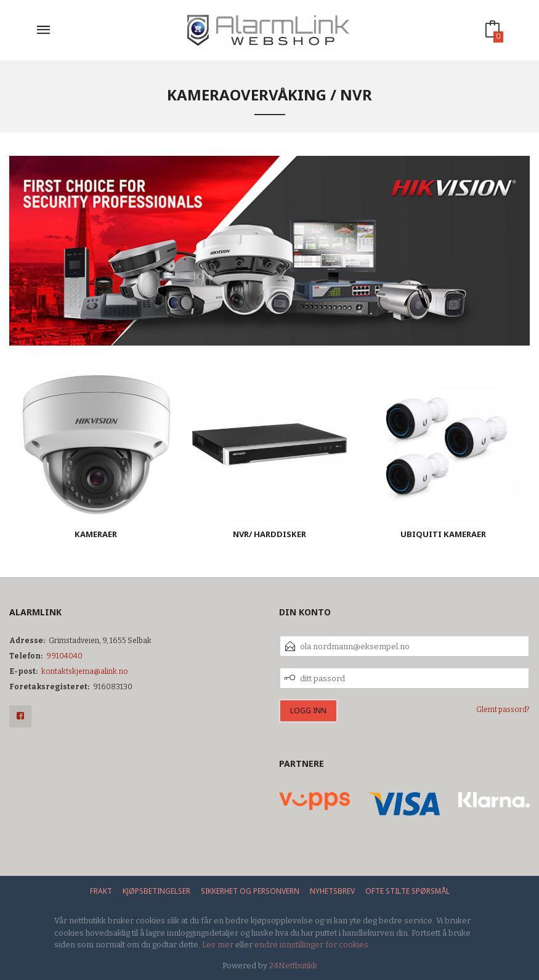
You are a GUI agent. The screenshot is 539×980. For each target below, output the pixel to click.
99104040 (64, 656)
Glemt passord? (503, 710)
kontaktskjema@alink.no (85, 671)
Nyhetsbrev (332, 891)
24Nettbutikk (293, 966)
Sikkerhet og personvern (250, 891)
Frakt (101, 891)
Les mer (218, 945)
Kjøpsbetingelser (156, 891)
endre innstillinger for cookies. (312, 945)
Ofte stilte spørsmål (407, 891)
